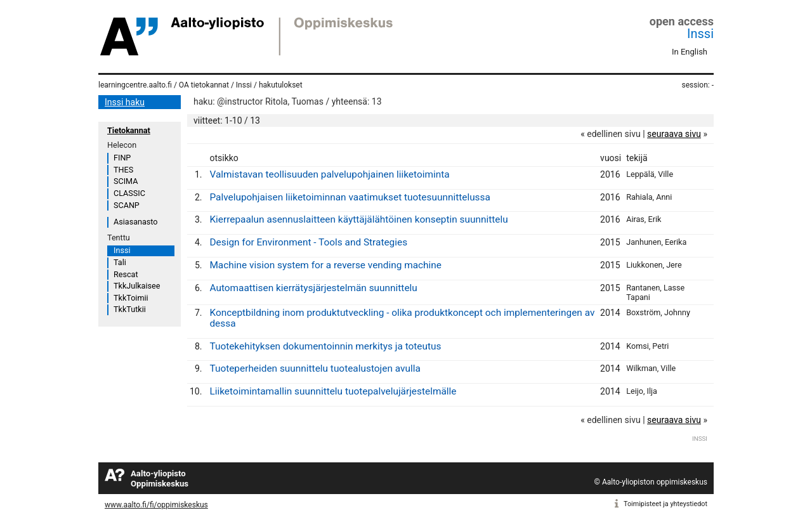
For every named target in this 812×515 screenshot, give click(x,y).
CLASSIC (129, 193)
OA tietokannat (204, 85)
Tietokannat (129, 130)
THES (123, 170)
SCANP (127, 205)
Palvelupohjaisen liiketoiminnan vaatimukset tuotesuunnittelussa (350, 197)
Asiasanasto (135, 222)
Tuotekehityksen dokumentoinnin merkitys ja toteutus (325, 346)
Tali (120, 262)
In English (690, 52)
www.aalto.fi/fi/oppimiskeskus (156, 505)
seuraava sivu (674, 134)
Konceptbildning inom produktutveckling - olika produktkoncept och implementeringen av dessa (402, 318)
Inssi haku (125, 102)
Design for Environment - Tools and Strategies (308, 242)
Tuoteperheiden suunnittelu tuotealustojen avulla (315, 368)
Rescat (126, 274)
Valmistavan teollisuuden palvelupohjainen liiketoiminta (329, 174)
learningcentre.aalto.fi (135, 85)
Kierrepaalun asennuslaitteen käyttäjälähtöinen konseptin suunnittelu (358, 219)
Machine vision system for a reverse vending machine (325, 265)
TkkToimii (131, 298)
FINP (122, 158)
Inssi (700, 34)
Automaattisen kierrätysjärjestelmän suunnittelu (313, 288)
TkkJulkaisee (137, 286)
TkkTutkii (130, 309)
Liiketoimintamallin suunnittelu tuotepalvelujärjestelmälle (333, 391)
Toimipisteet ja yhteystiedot (665, 504)
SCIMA (126, 181)
